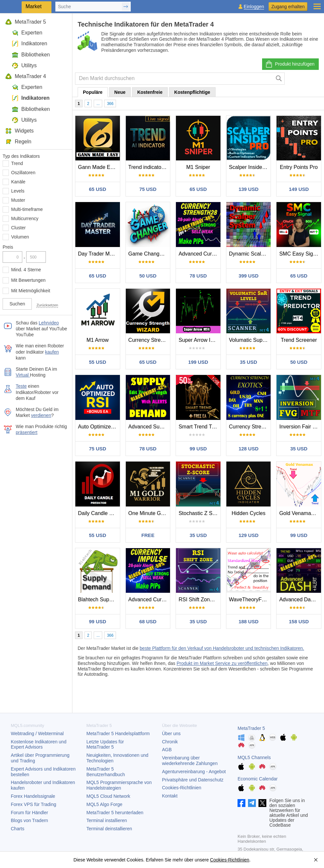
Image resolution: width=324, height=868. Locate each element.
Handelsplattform (118, 734)
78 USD (198, 276)
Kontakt (170, 796)
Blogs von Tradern (29, 820)
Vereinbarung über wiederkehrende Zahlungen (190, 761)
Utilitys (24, 65)
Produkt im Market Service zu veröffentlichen (222, 663)
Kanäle (18, 182)
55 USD (98, 362)
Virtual (23, 375)
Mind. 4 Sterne (26, 270)
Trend (17, 163)
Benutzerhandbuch (106, 772)
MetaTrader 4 (26, 76)
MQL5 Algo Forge (105, 804)
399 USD (248, 276)
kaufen (52, 352)
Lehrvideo (49, 323)
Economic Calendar (257, 779)
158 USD (299, 621)
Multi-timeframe (27, 209)
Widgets (19, 131)
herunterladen (115, 813)
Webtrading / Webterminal (37, 734)
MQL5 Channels (254, 757)
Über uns (172, 734)
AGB (167, 750)
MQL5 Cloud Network (108, 796)
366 (110, 104)
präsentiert (27, 432)
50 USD (148, 276)
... (98, 104)
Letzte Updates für (105, 744)
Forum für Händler (29, 813)
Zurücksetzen (47, 305)
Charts (18, 829)
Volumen (20, 237)
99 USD (198, 449)
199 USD (198, 362)
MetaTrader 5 (26, 22)
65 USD (98, 189)
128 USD (248, 449)
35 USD (248, 362)
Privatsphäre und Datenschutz (193, 780)
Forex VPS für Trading (34, 804)
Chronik (170, 742)
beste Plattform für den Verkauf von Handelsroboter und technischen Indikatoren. (222, 648)
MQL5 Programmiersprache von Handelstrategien (119, 785)
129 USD (248, 535)
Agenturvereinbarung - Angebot (194, 772)
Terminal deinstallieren (109, 829)
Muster (18, 200)
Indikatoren (29, 43)
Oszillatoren (23, 173)
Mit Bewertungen (28, 280)
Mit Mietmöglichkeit (31, 291)
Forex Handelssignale (33, 796)
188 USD (248, 621)
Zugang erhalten (288, 7)
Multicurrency (25, 218)
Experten (27, 33)
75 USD (148, 189)
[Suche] (279, 79)
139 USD (248, 189)
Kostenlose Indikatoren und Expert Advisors (39, 744)
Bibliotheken (31, 55)
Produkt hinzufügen (290, 64)
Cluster (18, 228)
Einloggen (254, 7)
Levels (18, 191)
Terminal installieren (107, 820)
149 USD (299, 189)
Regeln (18, 142)
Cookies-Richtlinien (182, 788)
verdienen (41, 415)
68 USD (148, 621)
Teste (21, 386)
